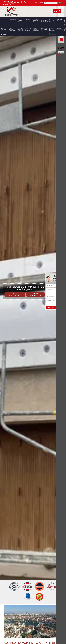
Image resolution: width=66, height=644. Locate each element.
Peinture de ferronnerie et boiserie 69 (36, 20)
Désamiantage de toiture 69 (12, 19)
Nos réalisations (15, 295)
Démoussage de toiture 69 (44, 30)
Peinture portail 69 (28, 19)
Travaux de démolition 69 (20, 20)
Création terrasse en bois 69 (20, 30)
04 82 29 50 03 (11, 2)
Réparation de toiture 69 (60, 19)
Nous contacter (36, 295)
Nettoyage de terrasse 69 (52, 20)
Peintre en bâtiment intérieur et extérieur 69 (36, 30)
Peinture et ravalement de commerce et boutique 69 (4, 31)
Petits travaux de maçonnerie (12, 30)
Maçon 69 (59, 28)
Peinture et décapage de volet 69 (52, 31)
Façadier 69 (4, 18)
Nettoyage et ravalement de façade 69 (44, 20)
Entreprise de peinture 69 (28, 30)
